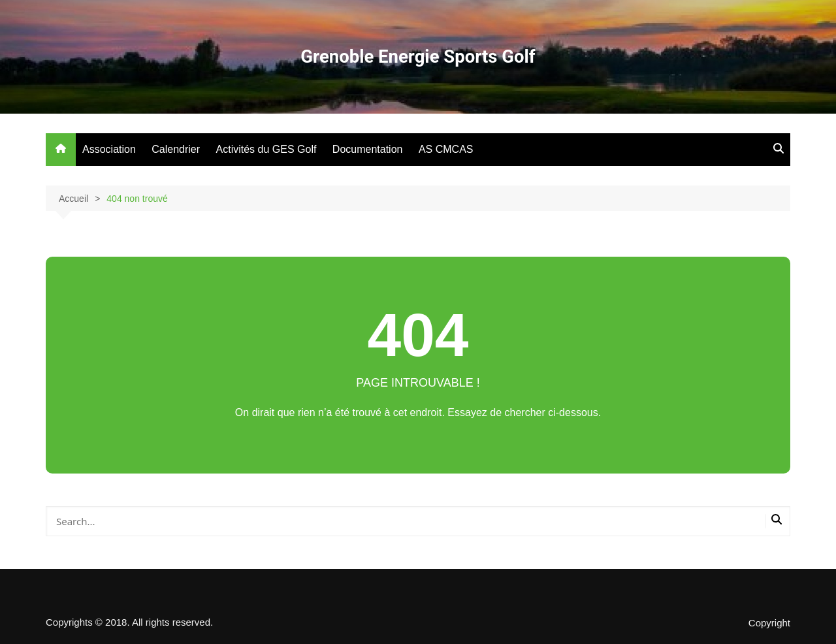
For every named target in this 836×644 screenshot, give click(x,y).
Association (109, 149)
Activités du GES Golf (266, 149)
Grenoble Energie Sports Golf (418, 56)
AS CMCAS (446, 149)
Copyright (769, 623)
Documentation (368, 149)
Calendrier (176, 149)
